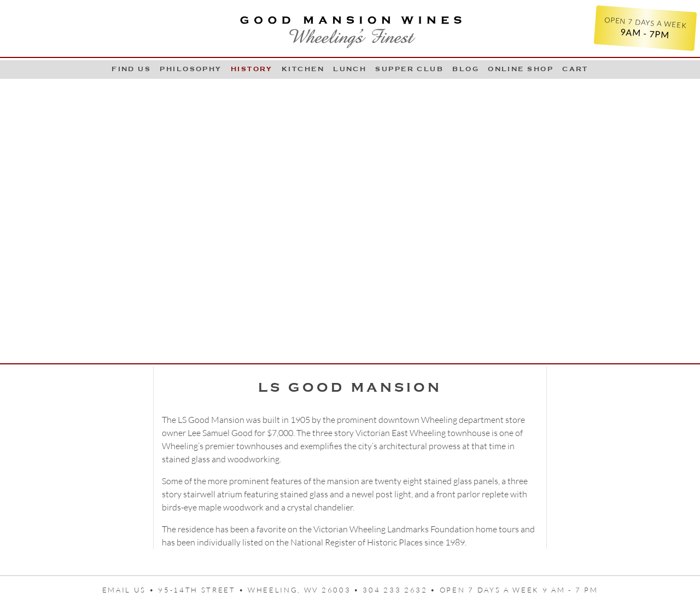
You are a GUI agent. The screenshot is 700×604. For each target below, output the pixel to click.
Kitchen (303, 69)
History (252, 69)
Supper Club (409, 69)
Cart (575, 69)
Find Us (131, 69)
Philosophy (191, 69)
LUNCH (350, 69)
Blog (466, 69)
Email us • (130, 590)
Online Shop (521, 69)
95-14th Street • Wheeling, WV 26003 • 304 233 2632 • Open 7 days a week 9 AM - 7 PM (378, 590)
